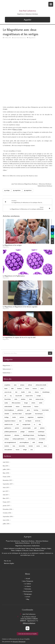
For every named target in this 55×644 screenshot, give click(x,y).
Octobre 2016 (7, 513)
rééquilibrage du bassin (28, 435)
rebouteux (17, 435)
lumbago (6, 417)
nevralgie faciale (26, 424)
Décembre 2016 (7, 509)
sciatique (7, 439)
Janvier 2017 (6, 506)
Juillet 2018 (6, 469)
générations (20, 410)
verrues (17, 450)
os (34, 424)
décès (16, 399)
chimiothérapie (46, 392)
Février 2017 (6, 502)
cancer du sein (8, 392)
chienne (37, 392)
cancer (42, 389)
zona (32, 450)
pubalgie (22, 432)
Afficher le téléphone (29, 623)
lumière (14, 417)
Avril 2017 (6, 495)
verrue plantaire (8, 450)
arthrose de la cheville (41, 385)
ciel (5, 396)
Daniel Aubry (8, 399)
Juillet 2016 (6, 524)
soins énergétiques (24, 442)
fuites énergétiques (9, 410)
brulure (27, 389)
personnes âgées (27, 428)
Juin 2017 (6, 491)
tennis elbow (22, 446)
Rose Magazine (41, 435)
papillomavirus (8, 428)
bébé (12, 389)
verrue (45, 446)
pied (35, 428)
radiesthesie (31, 432)
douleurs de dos (39, 399)
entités (41, 403)
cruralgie (39, 396)
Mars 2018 (6, 473)
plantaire (42, 428)
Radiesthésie (7, 373)
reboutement (7, 435)
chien (30, 392)
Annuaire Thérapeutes (19, 642)
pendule (17, 428)
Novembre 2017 (7, 480)
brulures (35, 389)
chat (16, 392)
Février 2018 (6, 477)
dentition (23, 399)
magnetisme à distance (10, 421)
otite (40, 424)
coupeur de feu (29, 396)
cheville (23, 392)
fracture (36, 407)
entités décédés (8, 407)
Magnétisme (6, 365)
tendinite (7, 446)
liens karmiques (39, 414)
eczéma (6, 403)
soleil (34, 442)
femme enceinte (27, 407)
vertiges (25, 450)
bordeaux (19, 389)
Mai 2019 (6, 466)
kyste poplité (28, 414)
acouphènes (7, 385)
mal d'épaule (28, 421)
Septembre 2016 (8, 516)
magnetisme (40, 417)
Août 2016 (6, 520)
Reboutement (7, 369)
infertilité (7, 414)
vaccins (38, 446)
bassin (6, 389)
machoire (22, 417)
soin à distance (32, 439)
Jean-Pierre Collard (17, 414)
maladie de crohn (9, 424)
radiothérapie (41, 432)
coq (11, 396)
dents (30, 399)
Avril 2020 (6, 462)
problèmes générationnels (11, 432)
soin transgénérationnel (10, 442)
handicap (36, 410)
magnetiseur (31, 417)
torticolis (31, 446)
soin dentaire (42, 439)
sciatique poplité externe (18, 439)
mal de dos (38, 421)
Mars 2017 (6, 498)
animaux (22, 385)
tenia (14, 446)
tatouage (41, 442)
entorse (18, 407)
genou (28, 410)
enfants (33, 403)
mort (18, 424)
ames (15, 385)
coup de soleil (19, 396)
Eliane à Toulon (18, 129)
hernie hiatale (45, 410)
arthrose (30, 385)
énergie (26, 403)
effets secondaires (16, 403)
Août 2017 (6, 487)
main (20, 421)
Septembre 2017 (8, 484)
